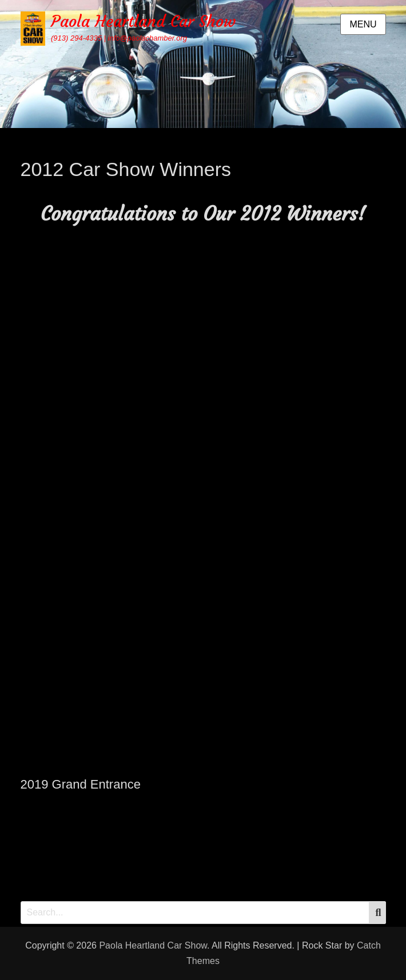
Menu (363, 24)
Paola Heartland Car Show (143, 21)
